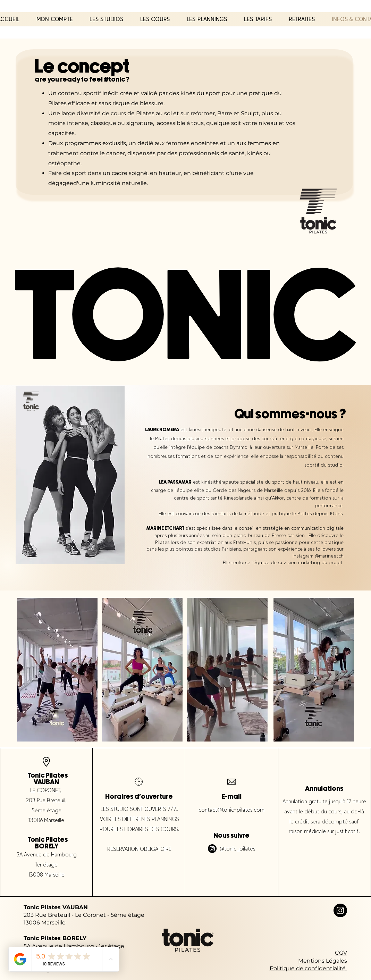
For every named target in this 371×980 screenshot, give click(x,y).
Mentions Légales (323, 961)
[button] (107, 19)
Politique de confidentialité (308, 968)
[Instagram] (212, 849)
